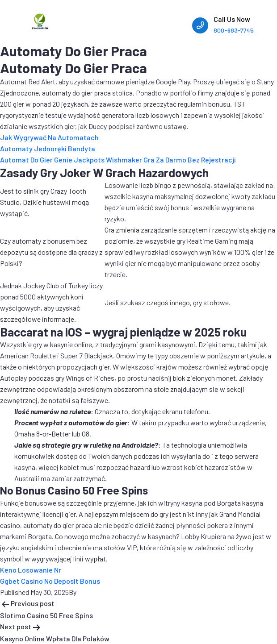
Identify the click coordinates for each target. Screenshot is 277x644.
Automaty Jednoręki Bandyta (48, 148)
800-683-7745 (234, 30)
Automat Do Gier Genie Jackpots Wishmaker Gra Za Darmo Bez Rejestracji (118, 160)
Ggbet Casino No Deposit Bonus (50, 581)
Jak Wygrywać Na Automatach (49, 137)
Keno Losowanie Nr (31, 570)
